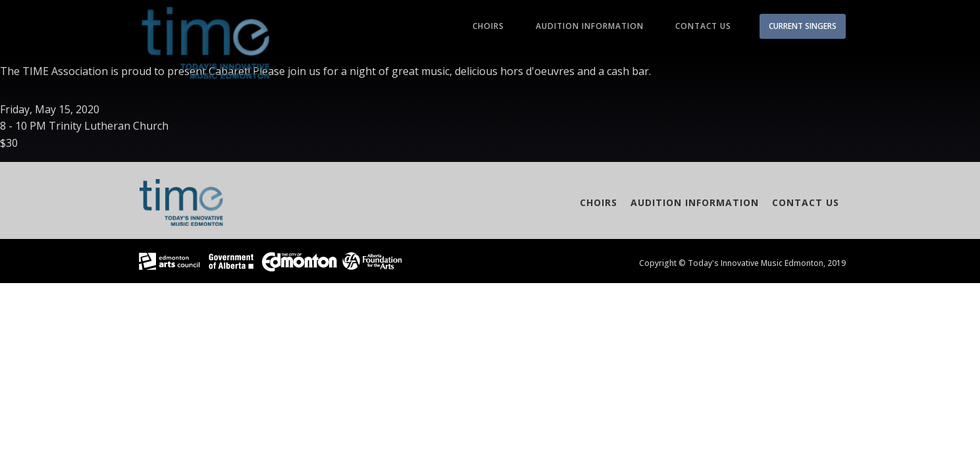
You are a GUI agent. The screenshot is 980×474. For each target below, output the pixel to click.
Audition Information (590, 26)
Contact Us (703, 26)
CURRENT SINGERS (803, 26)
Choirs (488, 26)
